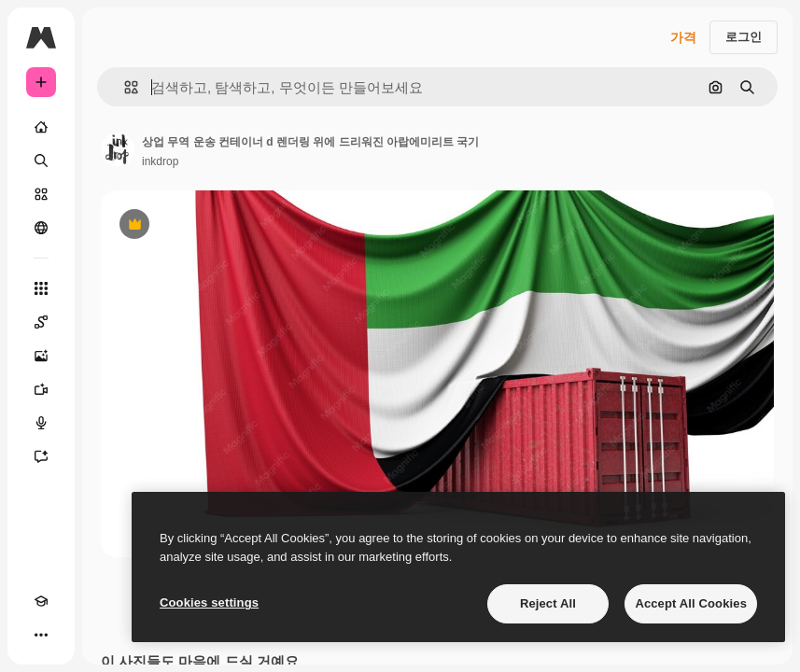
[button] (124, 87)
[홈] (41, 127)
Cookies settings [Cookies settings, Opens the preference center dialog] (209, 602)
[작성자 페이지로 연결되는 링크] (118, 149)
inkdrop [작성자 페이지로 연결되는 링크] (160, 161)
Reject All (548, 603)
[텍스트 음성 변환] (41, 423)
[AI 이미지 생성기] (41, 356)
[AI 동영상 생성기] (41, 389)
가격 (683, 37)
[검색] (41, 161)
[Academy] (41, 601)
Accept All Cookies (691, 603)
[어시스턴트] (41, 456)
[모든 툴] (41, 288)
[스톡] (41, 194)
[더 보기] (41, 635)
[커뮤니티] (41, 228)
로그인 (744, 37)
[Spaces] (41, 322)
